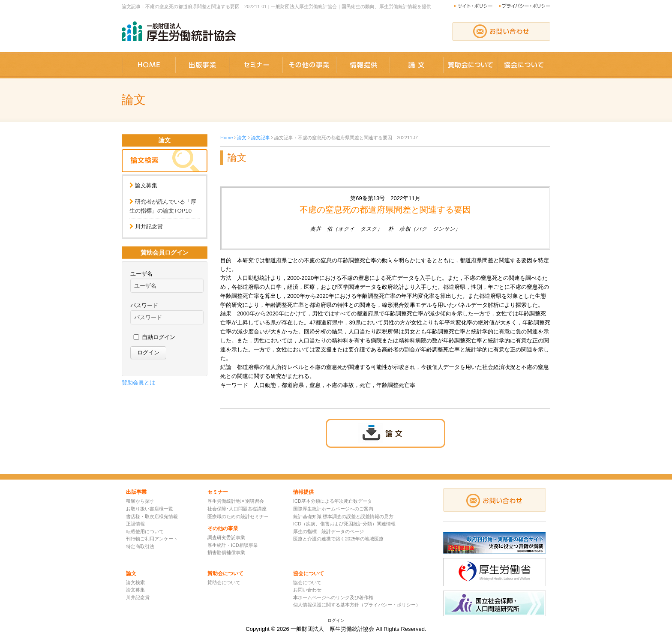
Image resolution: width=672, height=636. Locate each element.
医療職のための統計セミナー (238, 516)
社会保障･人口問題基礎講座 (237, 509)
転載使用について (145, 531)
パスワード (144, 305)
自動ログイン (159, 337)
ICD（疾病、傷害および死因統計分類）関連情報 (344, 524)
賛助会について (224, 582)
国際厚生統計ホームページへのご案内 (333, 509)
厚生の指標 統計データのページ (328, 531)
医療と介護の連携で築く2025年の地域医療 (338, 539)
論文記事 (261, 138)
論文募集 (146, 185)
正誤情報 (135, 524)
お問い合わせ (307, 590)
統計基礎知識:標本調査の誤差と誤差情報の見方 (343, 516)
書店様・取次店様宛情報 (152, 516)
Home (226, 138)
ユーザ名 (141, 274)
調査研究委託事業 (226, 537)
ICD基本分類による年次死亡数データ (333, 501)
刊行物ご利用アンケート (152, 539)
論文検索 (135, 582)
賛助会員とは (138, 382)
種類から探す (140, 501)
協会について (307, 582)
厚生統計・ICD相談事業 (233, 545)
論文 (242, 138)
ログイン (336, 620)
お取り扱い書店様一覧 (150, 509)
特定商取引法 (140, 546)
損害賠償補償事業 (226, 552)
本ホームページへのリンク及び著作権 (333, 597)
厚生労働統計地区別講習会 (236, 501)
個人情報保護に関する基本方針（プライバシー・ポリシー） (357, 605)
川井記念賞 (149, 226)
